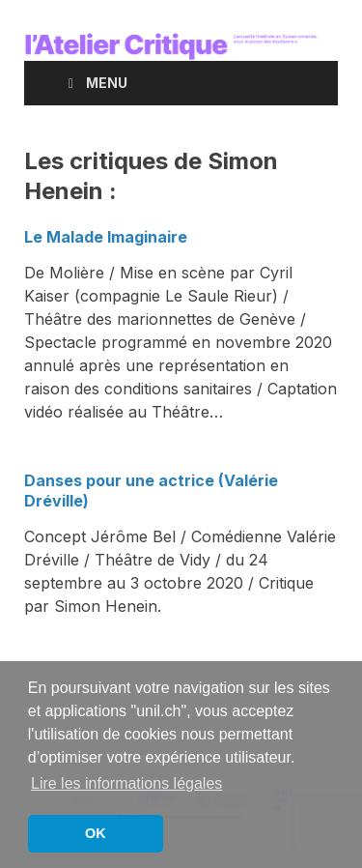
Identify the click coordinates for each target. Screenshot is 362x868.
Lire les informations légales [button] (126, 783)
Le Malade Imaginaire (106, 237)
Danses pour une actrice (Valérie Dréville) (151, 491)
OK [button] (96, 833)
